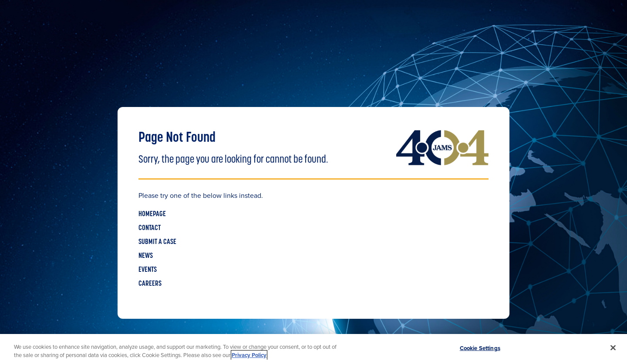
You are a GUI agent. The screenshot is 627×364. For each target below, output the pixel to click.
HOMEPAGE (152, 214)
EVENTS (148, 270)
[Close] (613, 348)
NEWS (146, 256)
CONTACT (150, 228)
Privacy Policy (249, 355)
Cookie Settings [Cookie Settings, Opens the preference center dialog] (480, 348)
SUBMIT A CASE (157, 242)
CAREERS (150, 284)
